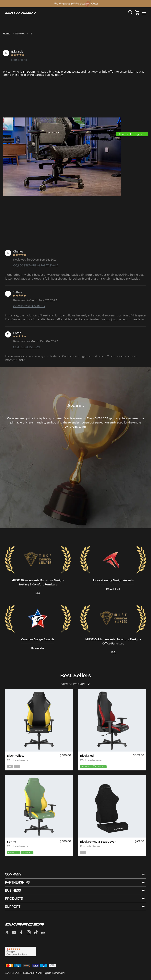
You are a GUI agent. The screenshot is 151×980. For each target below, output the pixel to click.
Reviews (20, 34)
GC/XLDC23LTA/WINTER (29, 306)
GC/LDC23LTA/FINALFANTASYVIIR (36, 265)
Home (7, 34)
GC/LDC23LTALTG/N (26, 347)
